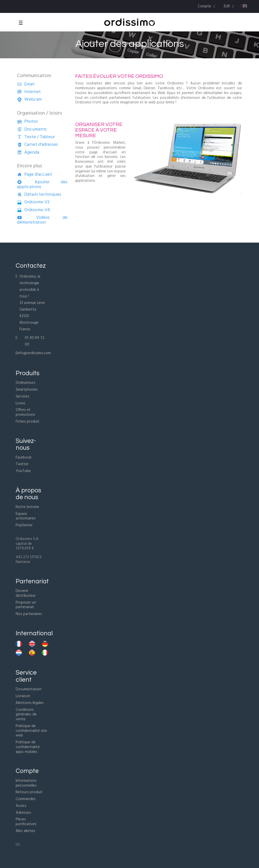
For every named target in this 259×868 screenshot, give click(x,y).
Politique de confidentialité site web (31, 731)
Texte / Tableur (36, 137)
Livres (20, 403)
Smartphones (27, 390)
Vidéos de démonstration (42, 220)
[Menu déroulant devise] (229, 6)
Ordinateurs (26, 383)
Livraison (23, 696)
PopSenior (24, 525)
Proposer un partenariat (26, 605)
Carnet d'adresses (37, 145)
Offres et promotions (25, 412)
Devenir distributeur (26, 593)
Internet (29, 92)
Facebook (24, 458)
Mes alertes (25, 831)
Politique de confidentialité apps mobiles (28, 747)
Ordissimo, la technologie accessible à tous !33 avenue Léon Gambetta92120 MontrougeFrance (32, 303)
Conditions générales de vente (26, 715)
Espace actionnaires (26, 516)
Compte (27, 771)
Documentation (29, 689)
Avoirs (21, 806)
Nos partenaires (29, 614)
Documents (32, 129)
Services (23, 396)
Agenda (28, 152)
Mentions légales (30, 703)
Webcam (29, 100)
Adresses (23, 813)
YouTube (23, 471)
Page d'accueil (35, 175)
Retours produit (29, 792)
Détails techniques (39, 195)
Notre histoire (27, 507)
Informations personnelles (26, 783)
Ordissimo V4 (34, 210)
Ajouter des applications (42, 185)
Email (26, 84)
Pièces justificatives (26, 822)
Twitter (22, 464)
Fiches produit (28, 422)
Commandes (26, 799)
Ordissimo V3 (33, 202)
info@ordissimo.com (34, 353)
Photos (27, 122)
